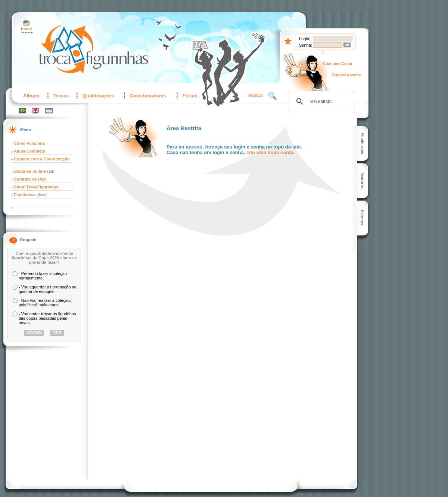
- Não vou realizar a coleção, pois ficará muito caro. (45, 303)
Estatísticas (26, 195)
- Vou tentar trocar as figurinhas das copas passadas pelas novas (47, 318)
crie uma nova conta (270, 152)
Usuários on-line (30, 171)
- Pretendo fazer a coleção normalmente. (43, 276)
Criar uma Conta (337, 64)
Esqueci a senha (346, 75)
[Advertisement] (411, 141)
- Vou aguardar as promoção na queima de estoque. (48, 289)
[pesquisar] (321, 101)
